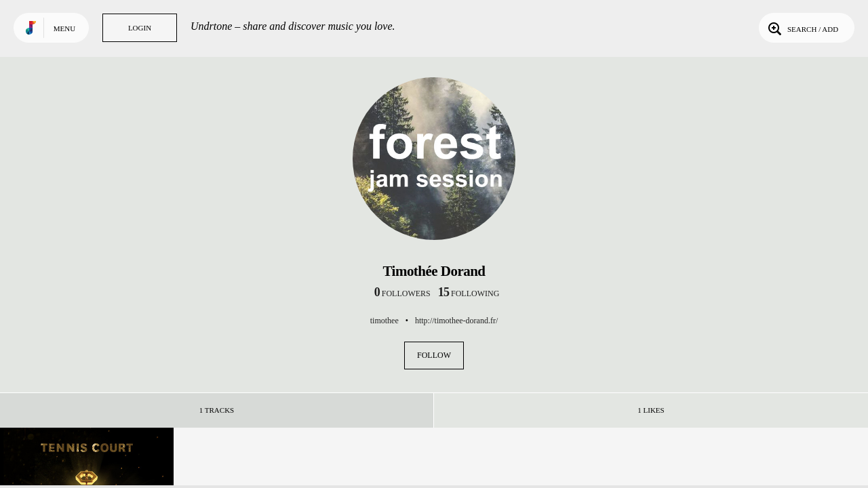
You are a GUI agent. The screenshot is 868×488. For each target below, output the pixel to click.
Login (140, 28)
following (469, 293)
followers (402, 293)
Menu (64, 28)
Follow (434, 355)
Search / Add (802, 28)
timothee (384, 321)
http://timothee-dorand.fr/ (456, 321)
